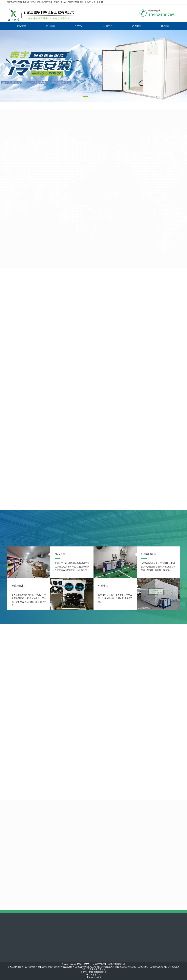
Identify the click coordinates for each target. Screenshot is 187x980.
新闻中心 (108, 26)
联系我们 (165, 26)
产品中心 (79, 26)
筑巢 (100, 977)
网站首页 (22, 26)
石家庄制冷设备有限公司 (77, 2)
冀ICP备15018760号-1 (98, 972)
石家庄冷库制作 (60, 2)
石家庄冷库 (48, 2)
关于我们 (50, 26)
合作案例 (137, 26)
